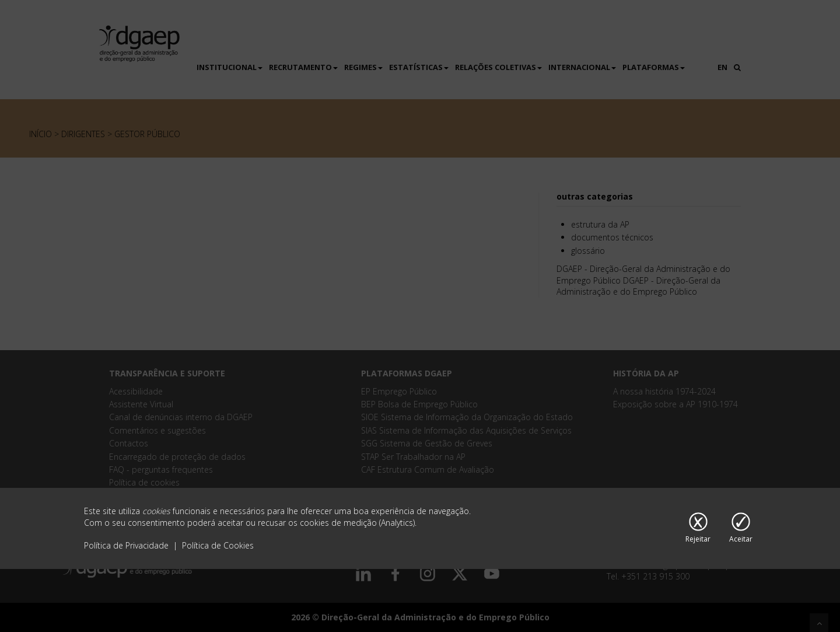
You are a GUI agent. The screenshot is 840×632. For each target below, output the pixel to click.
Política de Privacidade (127, 545)
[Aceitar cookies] (741, 529)
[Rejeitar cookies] (698, 529)
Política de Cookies (218, 545)
